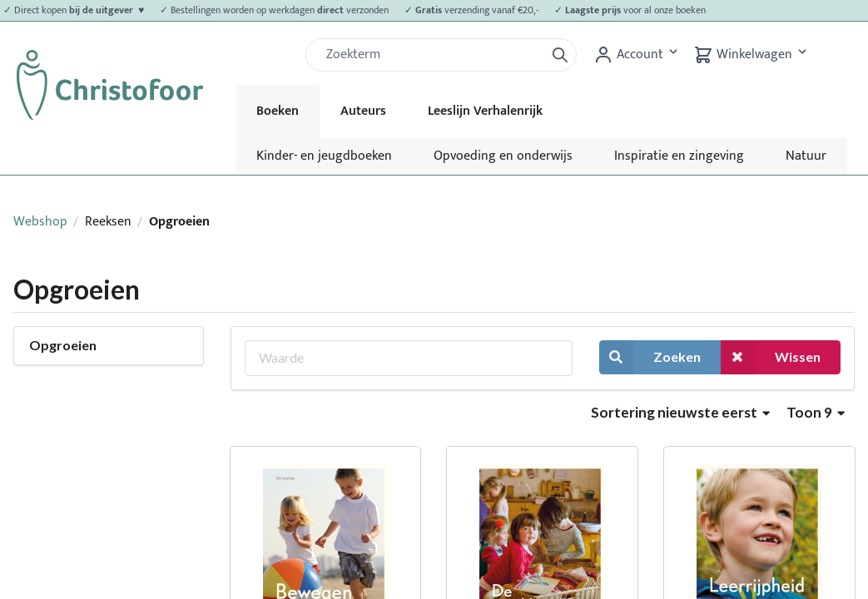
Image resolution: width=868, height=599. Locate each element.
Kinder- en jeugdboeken (324, 156)
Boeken (278, 111)
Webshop (40, 222)
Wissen (771, 357)
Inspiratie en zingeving (679, 156)
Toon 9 (816, 412)
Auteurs (363, 111)
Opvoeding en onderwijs (503, 156)
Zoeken (650, 357)
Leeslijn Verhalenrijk (485, 111)
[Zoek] (432, 55)
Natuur (806, 156)
